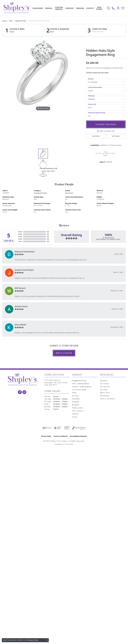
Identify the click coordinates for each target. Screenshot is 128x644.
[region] (43, 75)
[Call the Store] (51, 385)
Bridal (49, 8)
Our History (105, 384)
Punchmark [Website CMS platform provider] (69, 444)
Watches (75, 414)
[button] (108, 8)
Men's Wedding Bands (81, 384)
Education (104, 380)
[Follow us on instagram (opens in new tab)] (24, 392)
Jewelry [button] (70, 8)
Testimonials (105, 396)
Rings (11, 21)
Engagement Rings (21, 21)
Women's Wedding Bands (82, 387)
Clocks (75, 417)
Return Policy (105, 393)
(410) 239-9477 (49, 171)
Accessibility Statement (78, 436)
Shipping (96, 136)
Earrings (75, 396)
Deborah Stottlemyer (25, 252)
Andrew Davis (21, 306)
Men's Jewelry (78, 411)
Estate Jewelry (78, 408)
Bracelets (76, 405)
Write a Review (64, 353)
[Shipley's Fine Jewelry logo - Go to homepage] (16, 8)
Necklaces (76, 399)
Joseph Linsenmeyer (24, 270)
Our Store (99, 8)
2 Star (20, 239)
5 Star (20, 232)
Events (90, 8)
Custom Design (59, 8)
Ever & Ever (69, 193)
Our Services (105, 387)
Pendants (76, 402)
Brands (80, 8)
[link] (113, 8)
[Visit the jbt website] (58, 428)
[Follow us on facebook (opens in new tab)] (20, 392)
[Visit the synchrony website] (79, 428)
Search (12, 32)
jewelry (5, 21)
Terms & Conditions (108, 399)
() (48, 232)
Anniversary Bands (79, 390)
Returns (116, 136)
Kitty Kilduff (20, 325)
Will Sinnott (20, 288)
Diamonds (38, 8)
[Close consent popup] (47, 640)
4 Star (20, 234)
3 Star (20, 237)
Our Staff (104, 390)
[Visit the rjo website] (67, 428)
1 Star (20, 241)
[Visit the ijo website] (47, 428)
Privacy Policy (46, 436)
